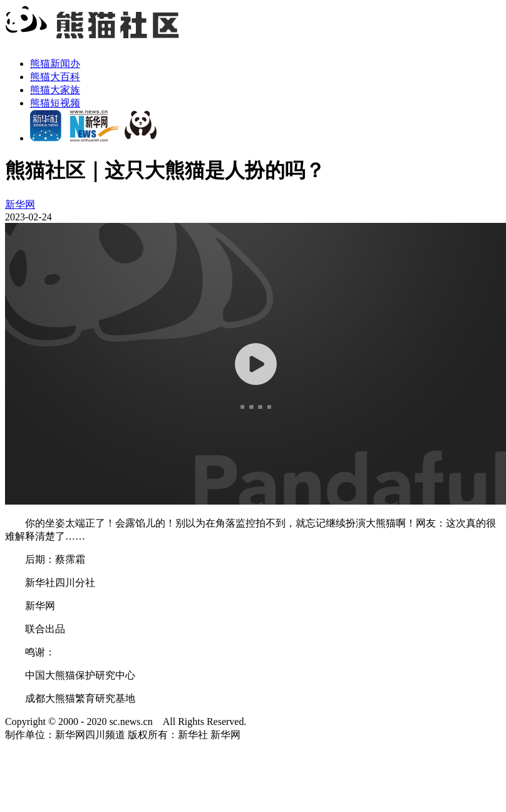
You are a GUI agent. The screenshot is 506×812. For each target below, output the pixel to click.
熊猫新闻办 (55, 64)
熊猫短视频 (55, 103)
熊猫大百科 (55, 77)
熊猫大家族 (55, 90)
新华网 (20, 204)
